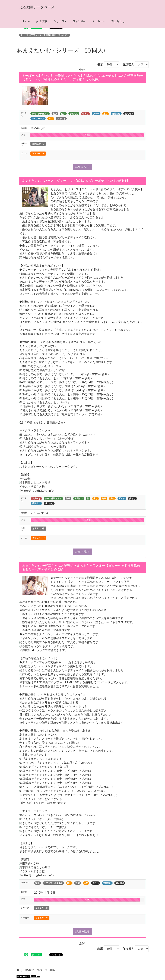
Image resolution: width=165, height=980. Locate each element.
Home (26, 21)
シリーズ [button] (60, 21)
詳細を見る (82, 167)
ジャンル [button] (79, 21)
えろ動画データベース (37, 7)
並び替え (127, 64)
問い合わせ (118, 21)
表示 (99, 64)
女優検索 (42, 21)
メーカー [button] (98, 21)
